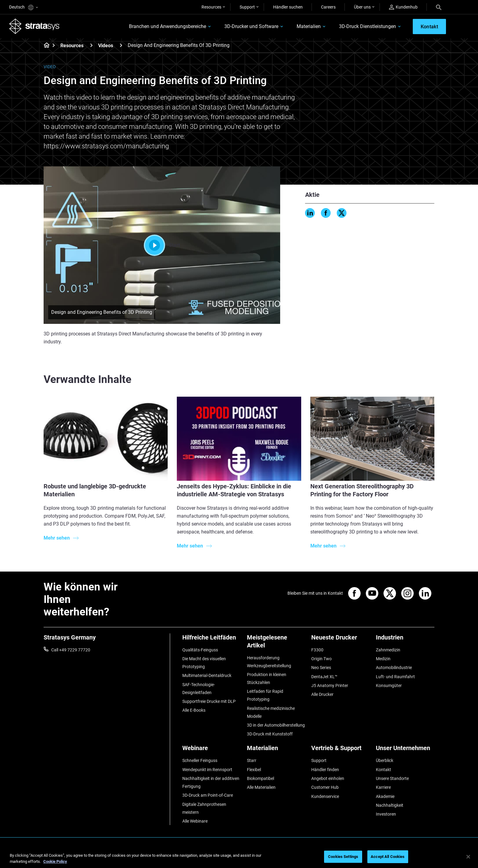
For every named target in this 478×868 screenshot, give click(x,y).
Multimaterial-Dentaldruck (207, 675)
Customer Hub (325, 787)
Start (162, 245)
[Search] (439, 7)
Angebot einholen (328, 778)
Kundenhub (403, 7)
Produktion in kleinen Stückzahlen (267, 678)
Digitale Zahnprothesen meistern (204, 808)
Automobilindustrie (394, 668)
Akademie (385, 796)
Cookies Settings (343, 857)
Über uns (362, 7)
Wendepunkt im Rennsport (207, 770)
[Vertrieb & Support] (341, 750)
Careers (328, 7)
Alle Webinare (195, 821)
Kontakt (383, 770)
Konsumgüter (389, 686)
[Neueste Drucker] (341, 640)
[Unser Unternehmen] (405, 750)
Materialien (309, 26)
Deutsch (23, 7)
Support (247, 7)
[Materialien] (276, 750)
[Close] (468, 857)
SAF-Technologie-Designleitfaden (199, 689)
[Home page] (45, 46)
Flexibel (254, 770)
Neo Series (321, 668)
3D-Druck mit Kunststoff (270, 734)
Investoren (386, 814)
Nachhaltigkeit (390, 805)
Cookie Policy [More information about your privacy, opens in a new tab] (55, 861)
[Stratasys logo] (34, 26)
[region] (239, 857)
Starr (252, 760)
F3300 (317, 650)
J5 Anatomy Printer (330, 686)
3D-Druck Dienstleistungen (367, 26)
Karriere (383, 787)
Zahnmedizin (388, 650)
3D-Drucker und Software (251, 26)
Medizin (383, 659)
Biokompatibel (260, 778)
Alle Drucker (322, 694)
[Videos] (121, 45)
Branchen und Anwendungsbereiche (168, 26)
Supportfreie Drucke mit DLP (209, 701)
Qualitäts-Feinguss (200, 650)
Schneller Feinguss (200, 760)
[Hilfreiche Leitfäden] (212, 640)
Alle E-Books (194, 710)
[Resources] (91, 45)
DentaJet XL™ (324, 677)
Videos (106, 46)
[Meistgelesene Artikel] (276, 644)
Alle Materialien (261, 787)
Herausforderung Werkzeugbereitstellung (269, 662)
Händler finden (325, 770)
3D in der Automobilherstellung (276, 725)
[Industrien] (405, 640)
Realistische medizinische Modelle (271, 712)
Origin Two (321, 659)
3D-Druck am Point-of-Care (208, 795)
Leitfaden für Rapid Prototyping (265, 695)
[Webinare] (212, 750)
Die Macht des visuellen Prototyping (204, 663)
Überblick (385, 760)
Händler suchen (288, 7)
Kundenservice (325, 796)
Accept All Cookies (388, 857)
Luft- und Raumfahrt (395, 677)
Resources (211, 7)
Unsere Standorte (392, 778)
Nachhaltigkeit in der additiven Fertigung (211, 782)
